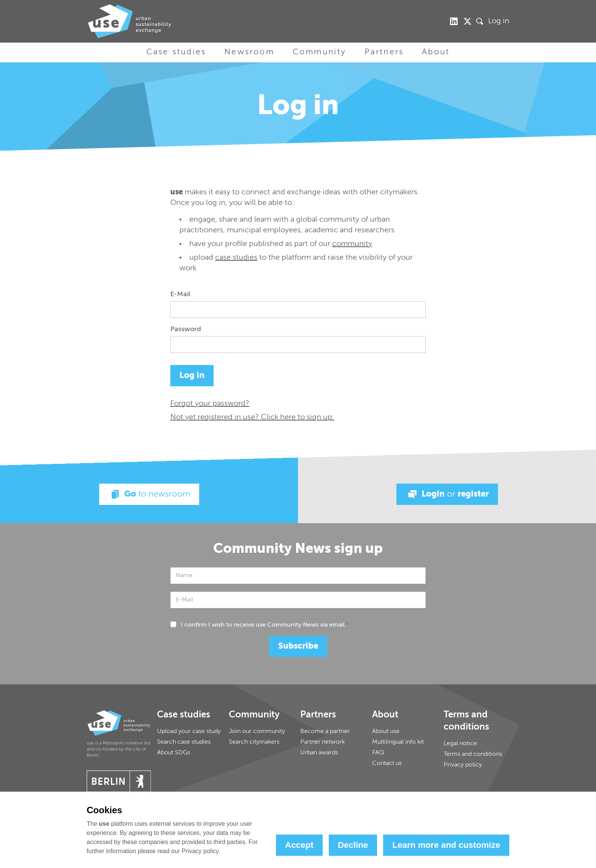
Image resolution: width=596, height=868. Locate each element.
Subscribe (298, 646)
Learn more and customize (446, 845)
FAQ (378, 753)
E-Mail (180, 294)
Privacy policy (463, 765)
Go (149, 494)
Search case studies (184, 742)
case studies (236, 258)
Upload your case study (189, 732)
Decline (353, 845)
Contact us (387, 763)
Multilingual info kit (398, 742)
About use (386, 732)
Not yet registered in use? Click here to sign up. (252, 417)
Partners (384, 52)
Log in (499, 21)
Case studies (176, 52)
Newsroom (249, 52)
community (352, 244)
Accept (299, 845)
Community (319, 52)
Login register (447, 494)
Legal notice (460, 744)
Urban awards (319, 753)
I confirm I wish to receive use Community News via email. (265, 625)
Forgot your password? (210, 404)
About (436, 52)
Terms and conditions (473, 754)
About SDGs (174, 753)
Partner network (323, 742)
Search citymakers (254, 742)
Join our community (257, 732)
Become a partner (325, 732)
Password (186, 329)
